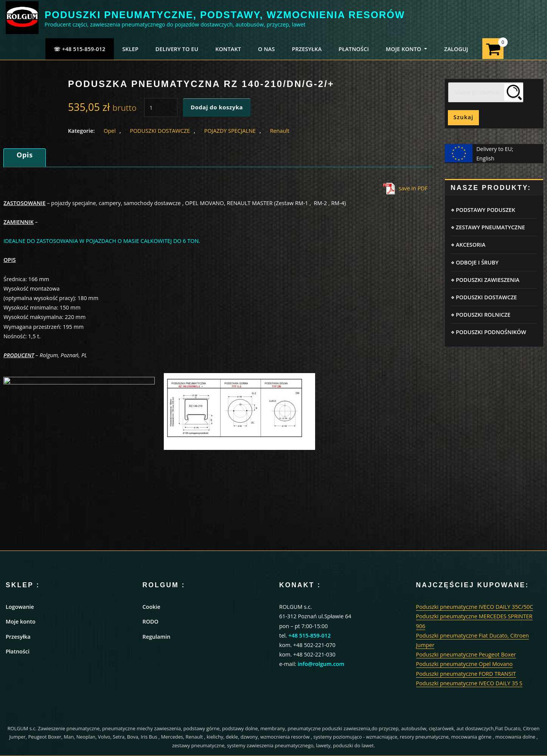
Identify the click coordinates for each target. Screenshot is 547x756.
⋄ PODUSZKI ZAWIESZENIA (485, 280)
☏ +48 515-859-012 (80, 49)
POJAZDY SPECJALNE (230, 131)
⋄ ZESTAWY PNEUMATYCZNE (488, 227)
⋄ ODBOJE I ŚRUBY (475, 262)
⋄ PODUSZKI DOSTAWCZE (484, 297)
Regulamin (157, 637)
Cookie (152, 607)
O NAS (267, 49)
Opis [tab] (25, 155)
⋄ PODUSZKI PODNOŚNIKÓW (489, 332)
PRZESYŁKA (307, 49)
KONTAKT (228, 49)
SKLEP (130, 49)
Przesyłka (18, 637)
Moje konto (21, 621)
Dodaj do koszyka (217, 107)
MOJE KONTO (406, 49)
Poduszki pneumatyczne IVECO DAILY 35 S (469, 683)
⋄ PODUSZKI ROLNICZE (481, 315)
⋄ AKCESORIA (468, 245)
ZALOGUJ (456, 49)
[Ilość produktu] (161, 107)
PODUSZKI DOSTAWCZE (160, 131)
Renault (280, 131)
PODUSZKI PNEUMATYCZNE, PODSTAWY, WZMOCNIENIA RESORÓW (225, 15)
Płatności (18, 651)
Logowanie (20, 607)
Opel (110, 131)
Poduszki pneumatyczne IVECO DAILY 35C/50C (475, 607)
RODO (151, 621)
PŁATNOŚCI (354, 49)
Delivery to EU (177, 49)
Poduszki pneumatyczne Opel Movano (465, 664)
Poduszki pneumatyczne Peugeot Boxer (466, 654)
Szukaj (464, 117)
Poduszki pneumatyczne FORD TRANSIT (466, 674)
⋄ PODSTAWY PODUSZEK (483, 210)
